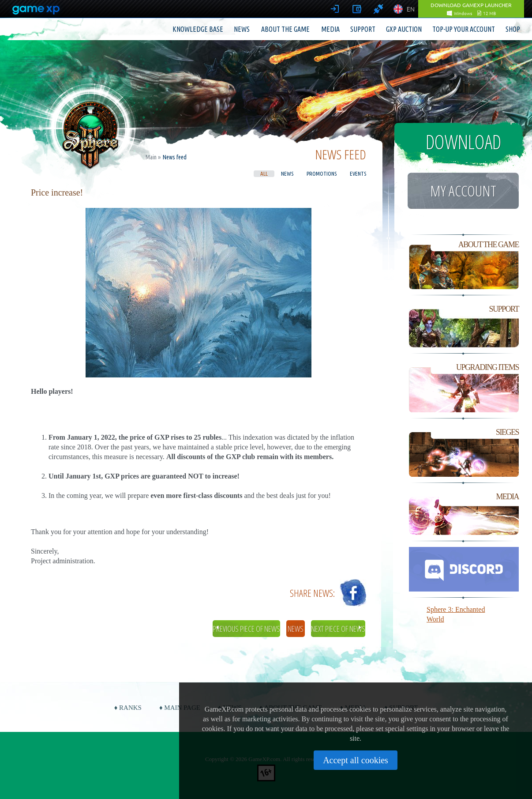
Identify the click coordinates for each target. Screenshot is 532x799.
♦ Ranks (128, 708)
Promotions (322, 173)
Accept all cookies (356, 760)
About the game (285, 29)
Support (363, 29)
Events (358, 173)
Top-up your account (464, 29)
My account (463, 191)
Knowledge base (198, 29)
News (242, 29)
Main (151, 157)
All (264, 173)
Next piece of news (338, 629)
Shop (513, 29)
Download (463, 142)
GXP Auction (404, 29)
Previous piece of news (246, 629)
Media (330, 29)
